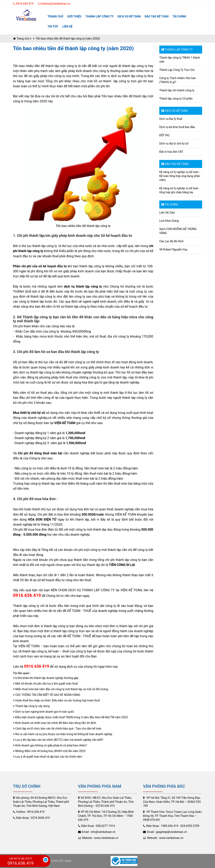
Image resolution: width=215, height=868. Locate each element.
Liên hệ (67, 26)
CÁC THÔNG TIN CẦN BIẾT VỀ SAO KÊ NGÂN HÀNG (47, 695)
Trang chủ (55, 16)
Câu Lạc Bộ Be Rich (171, 241)
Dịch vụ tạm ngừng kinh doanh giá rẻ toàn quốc (44, 712)
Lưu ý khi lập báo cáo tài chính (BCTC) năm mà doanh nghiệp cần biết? (58, 740)
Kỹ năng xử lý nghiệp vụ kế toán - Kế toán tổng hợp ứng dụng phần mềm (180, 176)
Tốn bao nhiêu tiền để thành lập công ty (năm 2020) (68, 39)
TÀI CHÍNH (179, 16)
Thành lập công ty (100, 16)
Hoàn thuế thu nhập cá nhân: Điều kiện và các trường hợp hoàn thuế (56, 700)
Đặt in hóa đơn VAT (171, 152)
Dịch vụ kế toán (129, 16)
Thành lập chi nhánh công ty (177, 90)
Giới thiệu (74, 16)
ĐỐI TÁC (165, 135)
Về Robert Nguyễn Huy (173, 249)
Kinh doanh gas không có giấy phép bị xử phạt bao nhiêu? (50, 745)
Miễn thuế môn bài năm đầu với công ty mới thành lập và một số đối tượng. (61, 689)
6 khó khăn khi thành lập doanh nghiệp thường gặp (46, 678)
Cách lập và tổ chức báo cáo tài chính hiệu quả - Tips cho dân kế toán (57, 729)
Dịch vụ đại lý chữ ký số (174, 143)
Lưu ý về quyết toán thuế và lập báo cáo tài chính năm (48, 757)
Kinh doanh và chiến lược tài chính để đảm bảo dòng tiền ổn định (55, 723)
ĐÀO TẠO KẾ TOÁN (157, 16)
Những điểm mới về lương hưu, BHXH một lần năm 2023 (49, 751)
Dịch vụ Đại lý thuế (171, 119)
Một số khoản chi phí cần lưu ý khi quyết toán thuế (45, 684)
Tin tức (53, 26)
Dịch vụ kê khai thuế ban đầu (177, 127)
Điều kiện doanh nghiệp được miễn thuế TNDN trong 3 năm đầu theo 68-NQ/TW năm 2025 (70, 717)
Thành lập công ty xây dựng (31, 706)
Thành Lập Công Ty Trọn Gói (177, 70)
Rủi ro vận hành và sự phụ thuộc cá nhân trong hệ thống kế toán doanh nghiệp (63, 734)
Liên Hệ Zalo (167, 213)
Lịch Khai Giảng (169, 221)
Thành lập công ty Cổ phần (176, 99)
